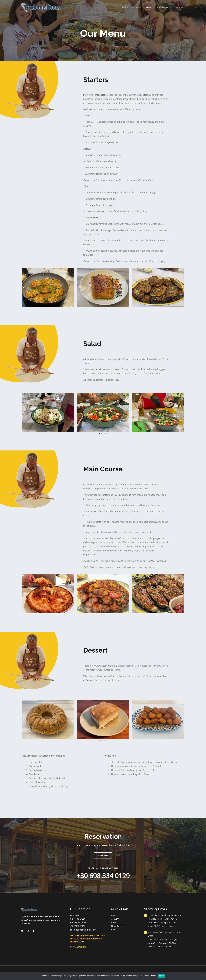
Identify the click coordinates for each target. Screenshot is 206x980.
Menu (149, 8)
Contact (179, 8)
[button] (24, 288)
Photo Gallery (164, 8)
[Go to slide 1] (98, 309)
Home (125, 8)
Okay (161, 976)
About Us (137, 8)
